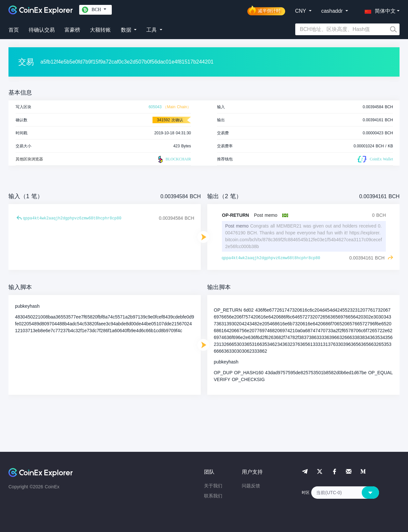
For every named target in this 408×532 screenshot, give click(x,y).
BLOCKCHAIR (174, 159)
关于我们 (213, 486)
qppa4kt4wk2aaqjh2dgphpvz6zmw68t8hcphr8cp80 (72, 218)
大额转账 (100, 30)
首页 (14, 30)
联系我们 (213, 496)
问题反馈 (251, 486)
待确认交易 (42, 30)
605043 (155, 107)
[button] (379, 10)
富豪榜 (72, 30)
